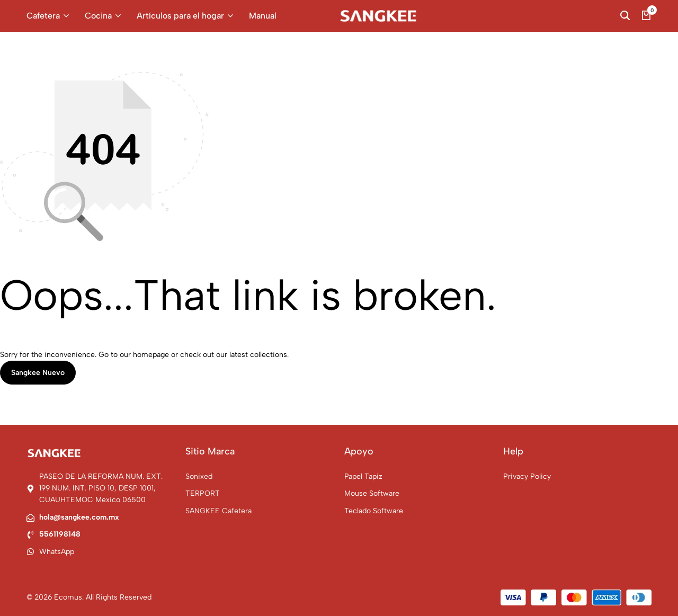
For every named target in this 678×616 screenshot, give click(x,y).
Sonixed (199, 476)
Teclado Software (374, 511)
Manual (263, 16)
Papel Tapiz (363, 476)
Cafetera (43, 16)
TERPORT (203, 493)
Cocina (98, 16)
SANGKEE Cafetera (218, 511)
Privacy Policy (527, 476)
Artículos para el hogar (180, 16)
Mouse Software (372, 493)
